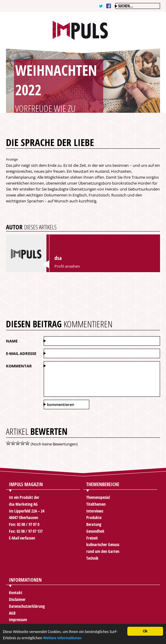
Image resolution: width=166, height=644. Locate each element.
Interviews (95, 511)
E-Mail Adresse (21, 353)
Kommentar (19, 366)
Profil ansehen (67, 266)
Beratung (94, 524)
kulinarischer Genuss (103, 544)
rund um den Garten (103, 551)
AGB (12, 613)
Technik (92, 558)
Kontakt (16, 593)
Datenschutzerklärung (27, 606)
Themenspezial (98, 497)
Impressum (18, 620)
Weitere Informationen (62, 640)
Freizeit (92, 538)
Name (12, 341)
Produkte (94, 517)
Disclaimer (17, 599)
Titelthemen (96, 504)
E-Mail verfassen (22, 538)
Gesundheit (95, 531)
